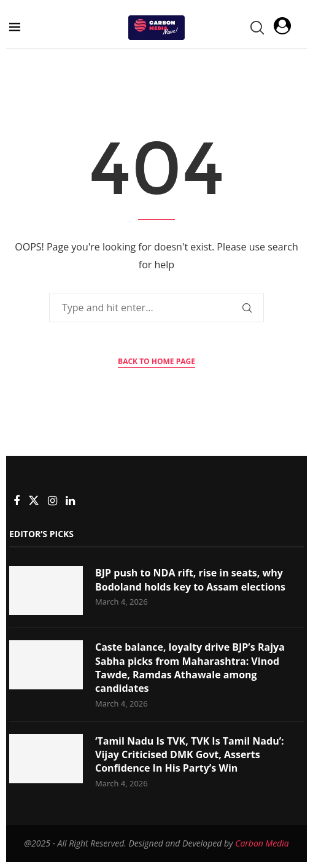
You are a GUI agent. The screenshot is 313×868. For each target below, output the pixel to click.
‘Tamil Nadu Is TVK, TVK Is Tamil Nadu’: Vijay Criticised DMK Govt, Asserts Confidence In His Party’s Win (190, 755)
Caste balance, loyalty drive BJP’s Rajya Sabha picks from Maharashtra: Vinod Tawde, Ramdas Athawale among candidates (190, 668)
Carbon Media (262, 843)
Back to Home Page (156, 361)
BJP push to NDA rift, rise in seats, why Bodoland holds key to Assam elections (190, 579)
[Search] (257, 28)
